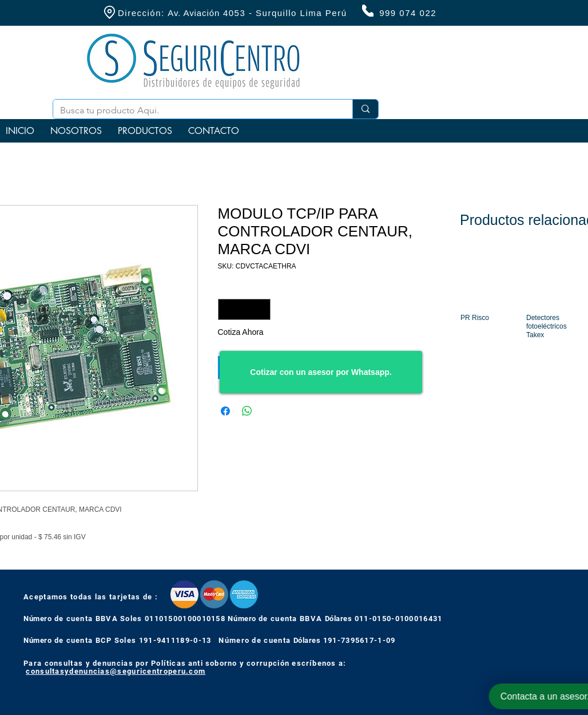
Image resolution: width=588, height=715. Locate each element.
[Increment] (262, 309)
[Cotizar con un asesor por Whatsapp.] (321, 372)
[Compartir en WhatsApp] (247, 411)
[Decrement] (227, 309)
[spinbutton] (244, 309)
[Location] (109, 12)
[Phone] (368, 11)
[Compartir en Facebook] (225, 411)
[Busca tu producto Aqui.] (194, 110)
